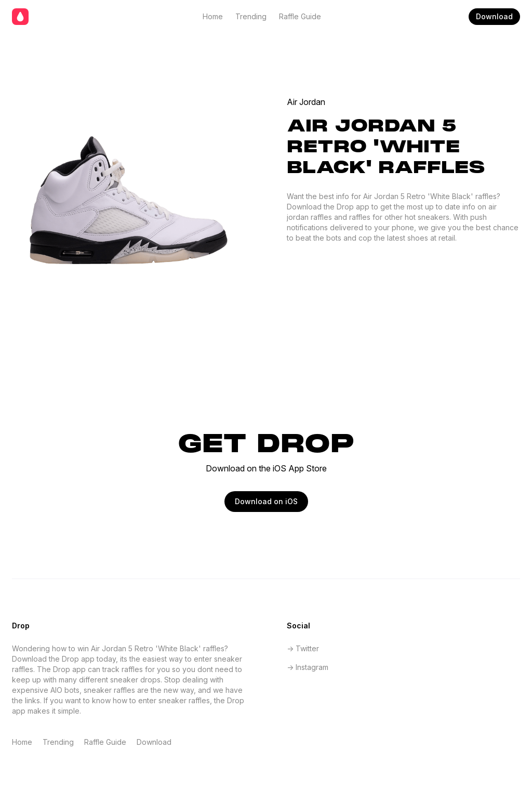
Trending (251, 16)
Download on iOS (266, 501)
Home (213, 16)
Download (494, 16)
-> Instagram (308, 667)
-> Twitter (303, 648)
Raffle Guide (300, 16)
